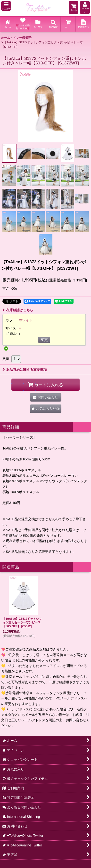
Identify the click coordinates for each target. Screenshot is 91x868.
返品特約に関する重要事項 (25, 370)
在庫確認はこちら (18, 310)
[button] (6, 6)
